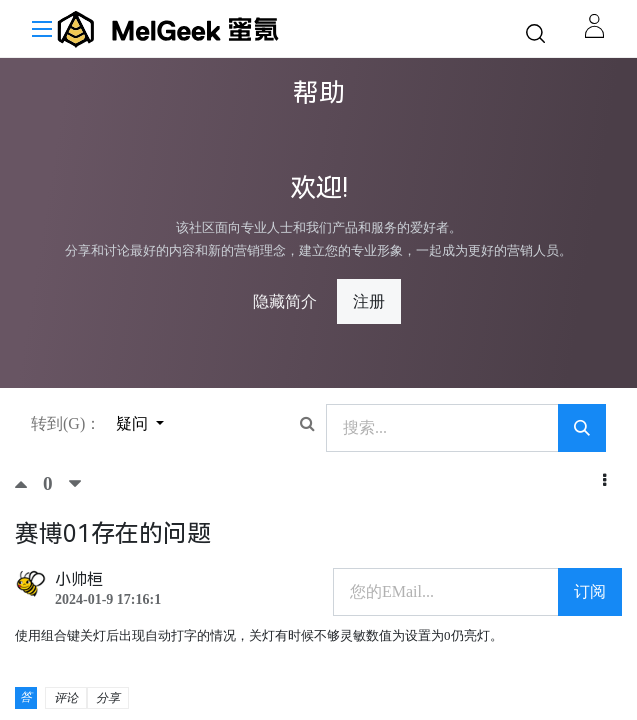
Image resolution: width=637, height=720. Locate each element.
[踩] (75, 484)
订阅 (590, 591)
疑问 (134, 423)
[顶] (29, 484)
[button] (604, 481)
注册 (369, 301)
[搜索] (582, 428)
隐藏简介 (285, 301)
